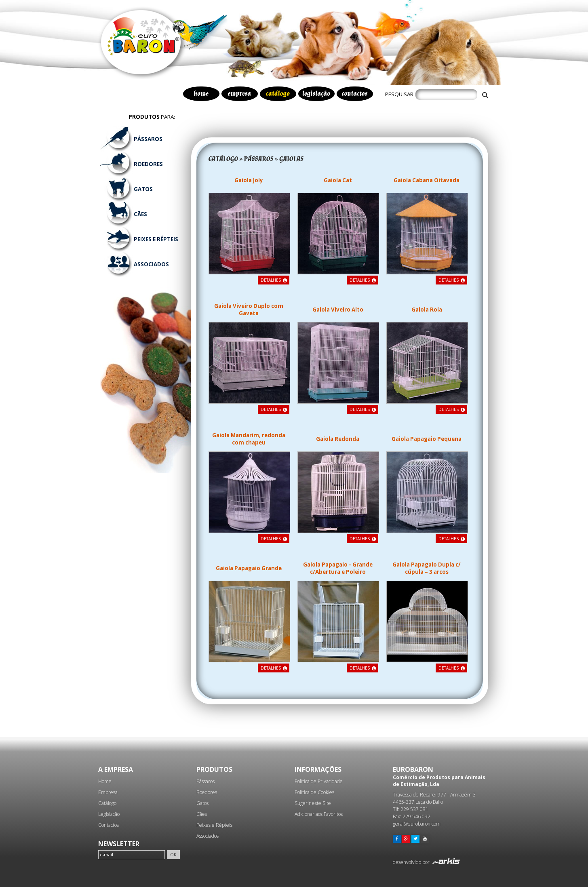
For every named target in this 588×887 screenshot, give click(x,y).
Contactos (109, 825)
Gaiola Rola (427, 310)
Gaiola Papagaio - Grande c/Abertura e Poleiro (338, 568)
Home (105, 781)
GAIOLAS (291, 159)
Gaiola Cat (338, 180)
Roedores (207, 792)
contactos (355, 94)
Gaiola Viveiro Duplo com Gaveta (249, 310)
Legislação (109, 814)
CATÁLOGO (223, 159)
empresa (240, 94)
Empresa (108, 792)
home (201, 94)
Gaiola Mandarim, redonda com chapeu (249, 439)
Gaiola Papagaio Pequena (427, 439)
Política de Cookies (314, 792)
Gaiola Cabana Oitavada (427, 180)
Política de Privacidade (319, 781)
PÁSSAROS (259, 159)
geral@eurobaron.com (417, 824)
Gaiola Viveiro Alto (338, 310)
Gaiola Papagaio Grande (249, 568)
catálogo (278, 94)
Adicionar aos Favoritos (319, 814)
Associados (208, 836)
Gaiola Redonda (338, 439)
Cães (202, 814)
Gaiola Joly (249, 180)
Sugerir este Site (313, 803)
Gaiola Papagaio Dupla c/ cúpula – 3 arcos (427, 568)
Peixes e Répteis (214, 825)
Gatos (202, 803)
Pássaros (205, 781)
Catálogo (107, 803)
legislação (316, 94)
